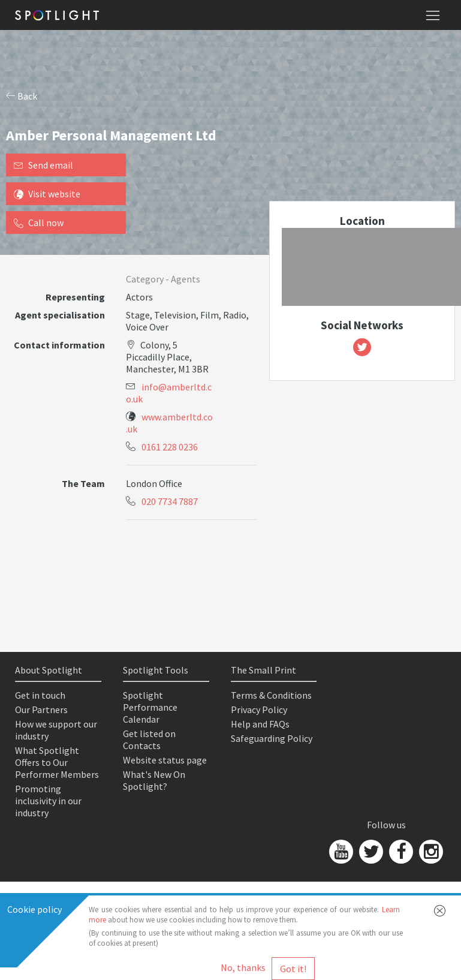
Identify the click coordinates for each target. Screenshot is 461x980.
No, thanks (243, 967)
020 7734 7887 (170, 501)
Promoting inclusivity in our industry (48, 801)
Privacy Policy (259, 710)
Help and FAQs (260, 724)
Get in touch (40, 695)
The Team (83, 483)
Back (22, 96)
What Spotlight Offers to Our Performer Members (57, 762)
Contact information (59, 345)
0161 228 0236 (170, 447)
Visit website (47, 194)
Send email (43, 165)
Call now (39, 223)
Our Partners (41, 710)
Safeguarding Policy (272, 738)
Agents (186, 279)
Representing (75, 297)
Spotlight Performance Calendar (150, 707)
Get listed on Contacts (149, 739)
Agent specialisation (60, 315)
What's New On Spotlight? (154, 780)
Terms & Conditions (271, 695)
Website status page (165, 760)
